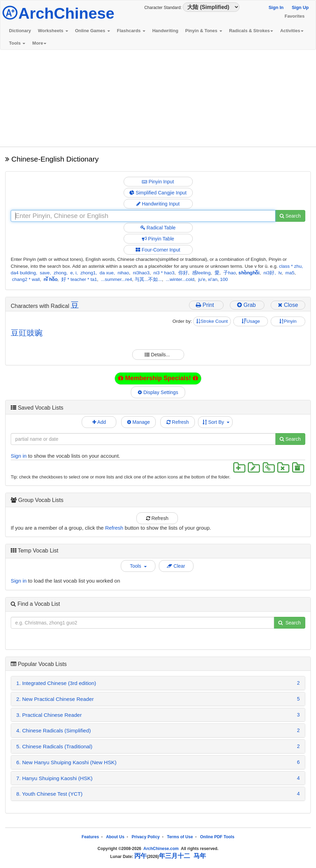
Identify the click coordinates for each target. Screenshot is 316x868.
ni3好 (269, 273)
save (45, 273)
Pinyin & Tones (204, 31)
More (39, 43)
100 (224, 279)
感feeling (201, 273)
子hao (230, 273)
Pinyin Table (158, 239)
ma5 (290, 273)
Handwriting (165, 31)
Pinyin (288, 321)
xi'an (213, 279)
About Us (115, 837)
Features (90, 837)
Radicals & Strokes (251, 31)
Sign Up (300, 7)
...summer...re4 (117, 279)
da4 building (23, 273)
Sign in (19, 456)
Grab (247, 305)
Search (290, 216)
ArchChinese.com (161, 849)
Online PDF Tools (217, 837)
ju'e (202, 279)
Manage (138, 422)
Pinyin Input (158, 182)
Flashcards (131, 31)
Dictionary (20, 31)
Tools (17, 43)
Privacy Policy (146, 837)
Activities (292, 31)
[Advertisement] (158, 98)
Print (206, 305)
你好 (183, 273)
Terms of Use (180, 837)
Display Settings (158, 392)
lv (280, 273)
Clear (176, 566)
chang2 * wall (26, 279)
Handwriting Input (158, 204)
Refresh (178, 422)
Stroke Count (212, 321)
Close (288, 305)
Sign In (276, 7)
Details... (158, 355)
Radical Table (158, 228)
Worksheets (53, 31)
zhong (60, 273)
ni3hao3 (141, 273)
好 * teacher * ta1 (79, 279)
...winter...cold (180, 279)
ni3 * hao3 (164, 273)
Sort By (216, 422)
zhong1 (88, 273)
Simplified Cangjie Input (158, 193)
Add (99, 422)
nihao (123, 273)
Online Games (93, 31)
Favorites (295, 16)
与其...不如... (148, 279)
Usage (251, 321)
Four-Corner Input (158, 250)
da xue (107, 273)
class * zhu (290, 266)
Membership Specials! (158, 378)
